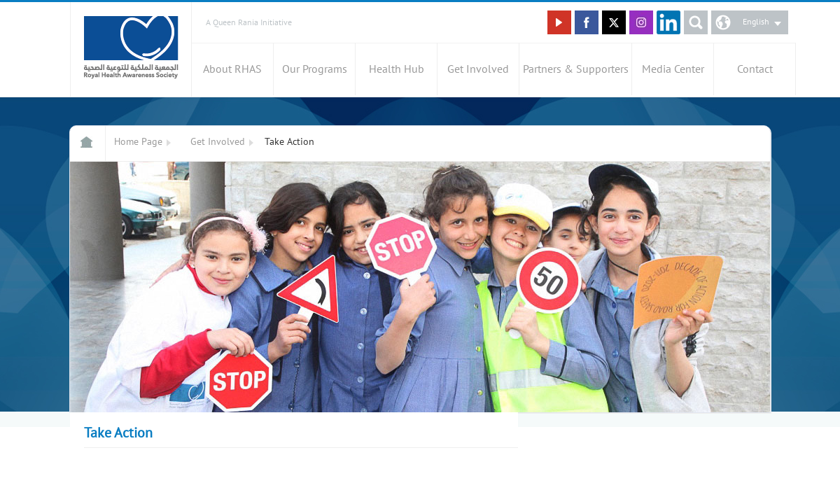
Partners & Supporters (576, 69)
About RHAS (232, 69)
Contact (755, 69)
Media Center (673, 69)
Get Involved (478, 69)
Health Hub (397, 69)
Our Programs (315, 69)
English (756, 22)
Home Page (138, 142)
